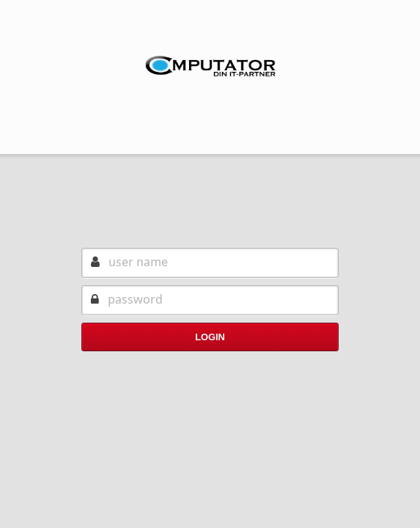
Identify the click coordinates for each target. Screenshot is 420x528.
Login (210, 337)
